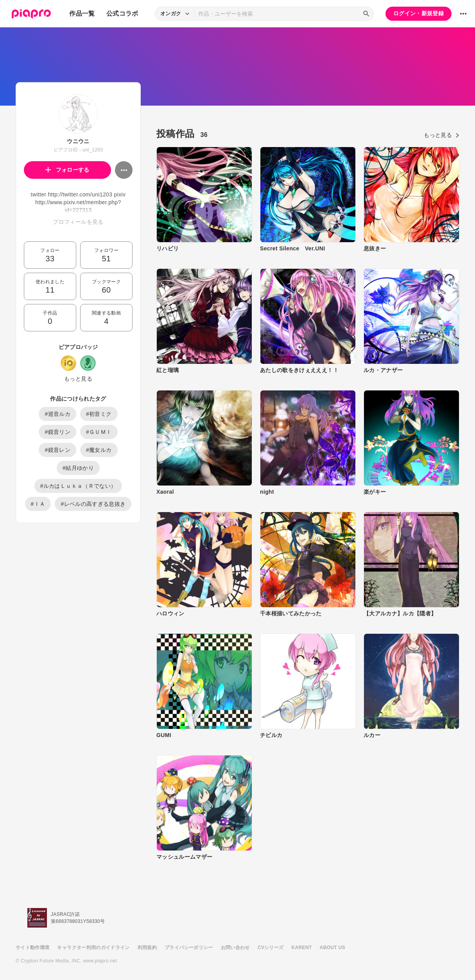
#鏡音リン (57, 432)
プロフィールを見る (78, 222)
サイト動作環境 (32, 948)
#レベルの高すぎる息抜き (93, 504)
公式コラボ (122, 13)
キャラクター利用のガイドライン (93, 948)
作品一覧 (82, 13)
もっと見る (78, 379)
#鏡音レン (57, 450)
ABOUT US (332, 948)
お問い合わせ (235, 948)
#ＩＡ (38, 504)
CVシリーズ (271, 948)
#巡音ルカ (57, 414)
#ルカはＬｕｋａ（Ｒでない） (78, 486)
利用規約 (147, 948)
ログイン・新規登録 (419, 13)
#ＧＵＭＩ (99, 432)
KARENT (302, 948)
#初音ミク (99, 414)
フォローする (67, 170)
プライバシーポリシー (189, 948)
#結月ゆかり (78, 468)
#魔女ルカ (99, 450)
